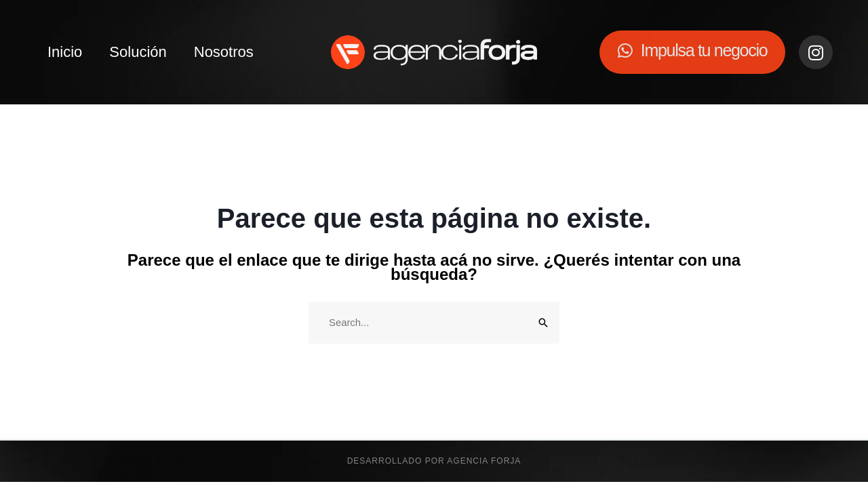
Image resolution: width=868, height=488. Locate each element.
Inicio (65, 52)
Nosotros (224, 52)
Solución (138, 52)
